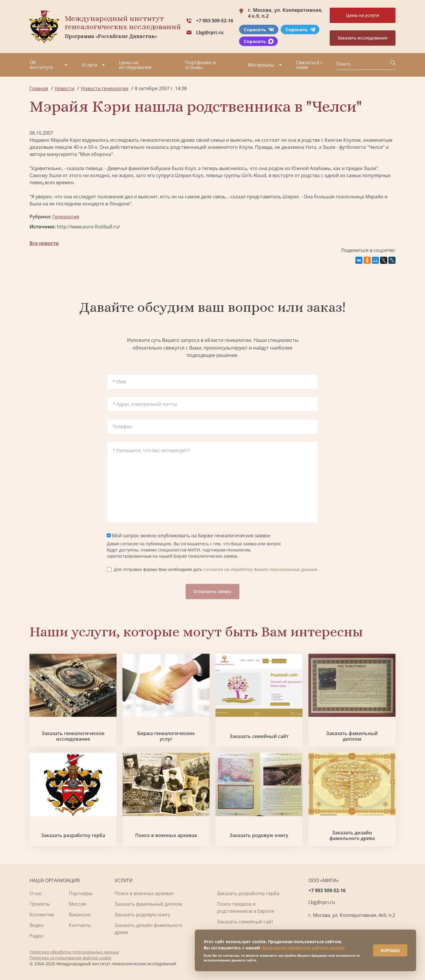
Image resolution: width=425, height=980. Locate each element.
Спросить (259, 29)
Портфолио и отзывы (200, 65)
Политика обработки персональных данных (74, 952)
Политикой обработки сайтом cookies (303, 948)
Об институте (41, 65)
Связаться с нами (309, 65)
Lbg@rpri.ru (210, 32)
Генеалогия (66, 217)
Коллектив (42, 915)
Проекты (40, 904)
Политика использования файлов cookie (70, 958)
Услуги (89, 65)
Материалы (261, 65)
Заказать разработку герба (73, 835)
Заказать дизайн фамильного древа (352, 836)
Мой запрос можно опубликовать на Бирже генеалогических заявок (189, 536)
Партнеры (81, 893)
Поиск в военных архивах (166, 835)
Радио (37, 936)
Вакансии (80, 915)
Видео (37, 925)
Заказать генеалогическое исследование (73, 736)
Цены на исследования (135, 65)
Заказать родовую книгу (259, 835)
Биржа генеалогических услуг (166, 736)
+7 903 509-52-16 (215, 21)
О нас (36, 893)
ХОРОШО (390, 950)
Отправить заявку (212, 591)
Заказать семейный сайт (259, 736)
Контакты (80, 925)
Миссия (77, 904)
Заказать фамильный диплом (352, 736)
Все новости (44, 243)
